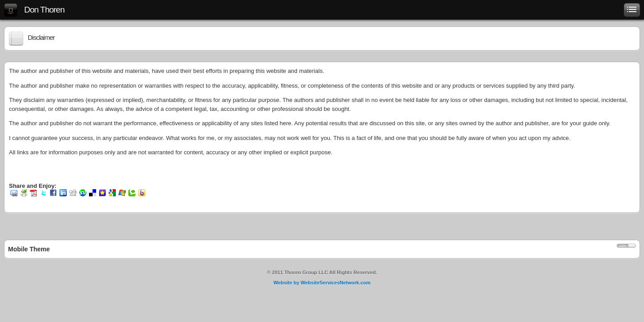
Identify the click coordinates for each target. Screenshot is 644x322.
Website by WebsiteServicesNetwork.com (322, 283)
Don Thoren (44, 10)
